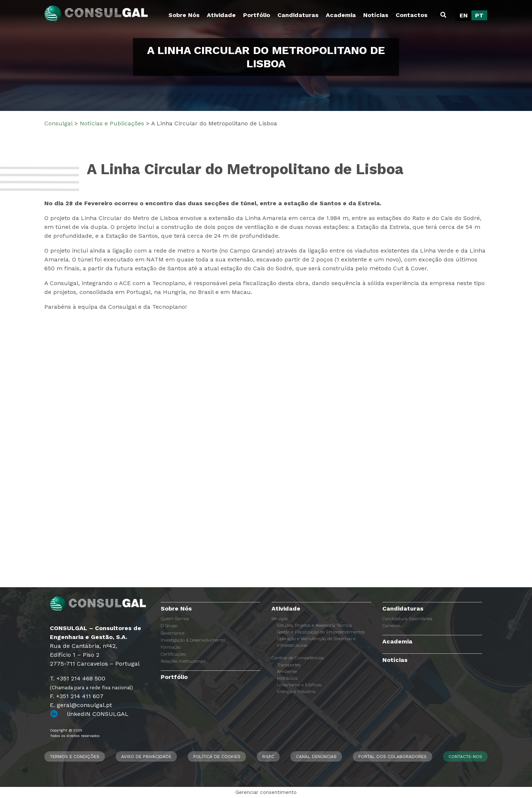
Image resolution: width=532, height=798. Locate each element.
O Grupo (169, 626)
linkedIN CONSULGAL (98, 714)
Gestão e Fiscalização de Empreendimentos (321, 632)
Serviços (280, 619)
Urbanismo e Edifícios (299, 685)
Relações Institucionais (183, 661)
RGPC (268, 757)
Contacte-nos (465, 757)
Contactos (412, 15)
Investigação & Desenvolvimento (193, 640)
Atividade (221, 15)
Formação (171, 647)
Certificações (173, 654)
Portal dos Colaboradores (393, 757)
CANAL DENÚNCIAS (316, 757)
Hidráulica (287, 678)
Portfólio (257, 15)
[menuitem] (464, 16)
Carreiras (391, 626)
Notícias (376, 15)
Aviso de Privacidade (146, 757)
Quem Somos (175, 619)
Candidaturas (298, 15)
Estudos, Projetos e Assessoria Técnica (314, 625)
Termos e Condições (75, 757)
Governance (173, 633)
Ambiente (287, 672)
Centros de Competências (298, 658)
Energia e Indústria (296, 692)
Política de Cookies (217, 757)
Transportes (289, 665)
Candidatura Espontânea (407, 619)
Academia (341, 15)
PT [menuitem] (479, 15)
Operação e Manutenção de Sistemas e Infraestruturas (316, 642)
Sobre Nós (184, 15)
